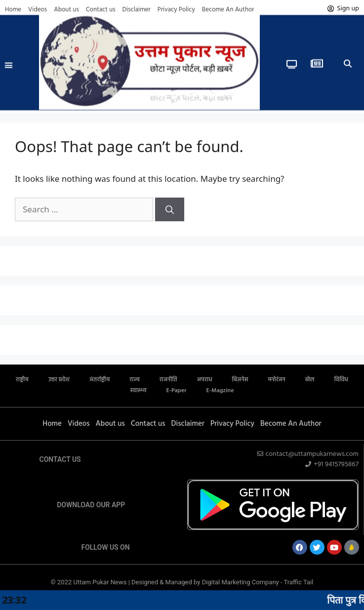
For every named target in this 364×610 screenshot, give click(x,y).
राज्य (135, 380)
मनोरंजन (276, 380)
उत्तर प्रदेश (59, 380)
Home (13, 10)
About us (66, 10)
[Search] (170, 209)
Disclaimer (137, 10)
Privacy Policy (176, 10)
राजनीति (168, 380)
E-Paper (176, 391)
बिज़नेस (240, 380)
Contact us (101, 10)
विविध (341, 380)
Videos (38, 10)
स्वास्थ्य (139, 391)
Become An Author (228, 10)
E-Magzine (220, 391)
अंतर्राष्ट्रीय (100, 380)
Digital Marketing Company (241, 582)
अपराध (205, 380)
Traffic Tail (299, 582)
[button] (9, 59)
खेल (310, 380)
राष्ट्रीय (22, 380)
